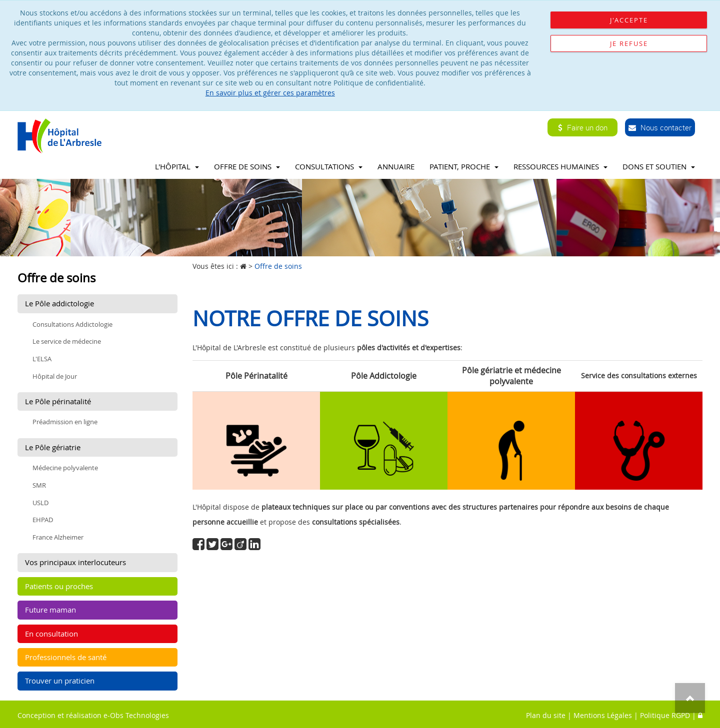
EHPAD (43, 520)
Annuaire (396, 166)
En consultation (51, 634)
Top (690, 698)
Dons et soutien (659, 166)
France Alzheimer (58, 537)
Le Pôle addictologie (59, 303)
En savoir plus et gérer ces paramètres (270, 93)
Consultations (329, 166)
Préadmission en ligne (65, 422)
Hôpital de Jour (55, 376)
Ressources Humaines (560, 166)
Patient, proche (464, 166)
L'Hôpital (177, 166)
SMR (39, 485)
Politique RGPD (665, 715)
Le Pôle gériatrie (53, 447)
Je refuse (629, 43)
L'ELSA (42, 359)
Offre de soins (247, 166)
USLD (40, 503)
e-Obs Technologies (136, 715)
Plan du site (546, 715)
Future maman (50, 610)
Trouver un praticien (60, 681)
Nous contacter (660, 127)
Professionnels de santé (66, 657)
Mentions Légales (603, 715)
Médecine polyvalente (65, 468)
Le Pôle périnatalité (58, 401)
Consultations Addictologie (72, 324)
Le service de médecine (67, 341)
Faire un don (583, 127)
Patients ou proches (59, 586)
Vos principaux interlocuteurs (75, 562)
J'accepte (629, 20)
